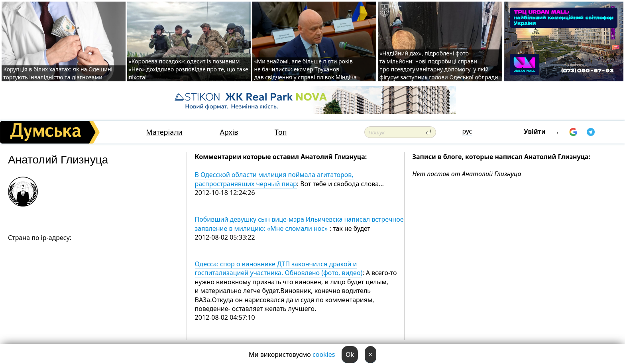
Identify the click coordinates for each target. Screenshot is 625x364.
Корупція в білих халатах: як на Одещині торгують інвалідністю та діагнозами (58, 73)
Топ (281, 132)
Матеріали (164, 132)
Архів (229, 132)
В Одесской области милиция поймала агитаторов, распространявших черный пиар (274, 179)
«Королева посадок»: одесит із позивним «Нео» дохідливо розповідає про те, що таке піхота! (189, 69)
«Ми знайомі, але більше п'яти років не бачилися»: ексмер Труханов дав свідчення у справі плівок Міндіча (305, 69)
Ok (350, 354)
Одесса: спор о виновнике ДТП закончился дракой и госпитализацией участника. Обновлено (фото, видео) (279, 268)
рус (467, 131)
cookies (324, 354)
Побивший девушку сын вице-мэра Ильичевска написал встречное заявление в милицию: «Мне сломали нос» (299, 224)
